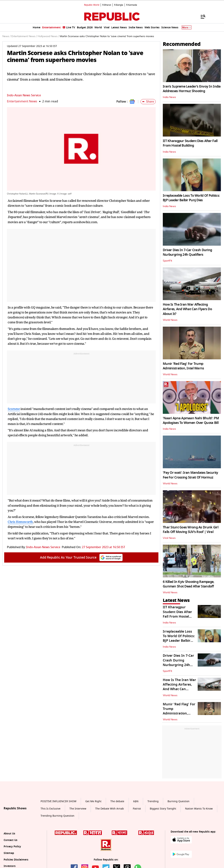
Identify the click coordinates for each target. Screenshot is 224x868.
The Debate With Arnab (110, 809)
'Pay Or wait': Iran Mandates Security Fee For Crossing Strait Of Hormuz (190, 475)
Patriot (137, 809)
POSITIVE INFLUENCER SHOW (58, 801)
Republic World (92, 5)
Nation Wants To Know (199, 809)
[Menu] (201, 16)
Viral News (169, 538)
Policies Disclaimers (16, 860)
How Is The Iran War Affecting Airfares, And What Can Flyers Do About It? (187, 309)
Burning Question (179, 801)
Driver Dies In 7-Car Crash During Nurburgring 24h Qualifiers (187, 252)
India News (169, 97)
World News (170, 320)
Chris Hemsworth (20, 522)
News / (6, 36)
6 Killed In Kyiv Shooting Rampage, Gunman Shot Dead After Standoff (189, 584)
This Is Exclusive (51, 809)
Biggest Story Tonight (163, 809)
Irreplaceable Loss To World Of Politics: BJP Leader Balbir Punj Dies (191, 198)
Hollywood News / (48, 36)
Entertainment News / (24, 36)
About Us (9, 834)
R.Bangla (119, 5)
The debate (117, 801)
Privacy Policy (12, 847)
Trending (153, 801)
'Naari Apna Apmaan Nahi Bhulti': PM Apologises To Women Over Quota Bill (191, 420)
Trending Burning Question (57, 816)
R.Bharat (107, 5)
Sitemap (9, 853)
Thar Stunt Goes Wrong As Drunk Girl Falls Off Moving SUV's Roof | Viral (191, 530)
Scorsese (14, 409)
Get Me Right (93, 801)
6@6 (136, 801)
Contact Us (11, 840)
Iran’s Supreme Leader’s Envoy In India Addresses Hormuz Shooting (192, 89)
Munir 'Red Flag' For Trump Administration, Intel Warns (183, 366)
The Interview (78, 809)
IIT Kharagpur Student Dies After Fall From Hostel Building (190, 143)
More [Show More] (187, 28)
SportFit (167, 261)
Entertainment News (22, 101)
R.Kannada (132, 5)
